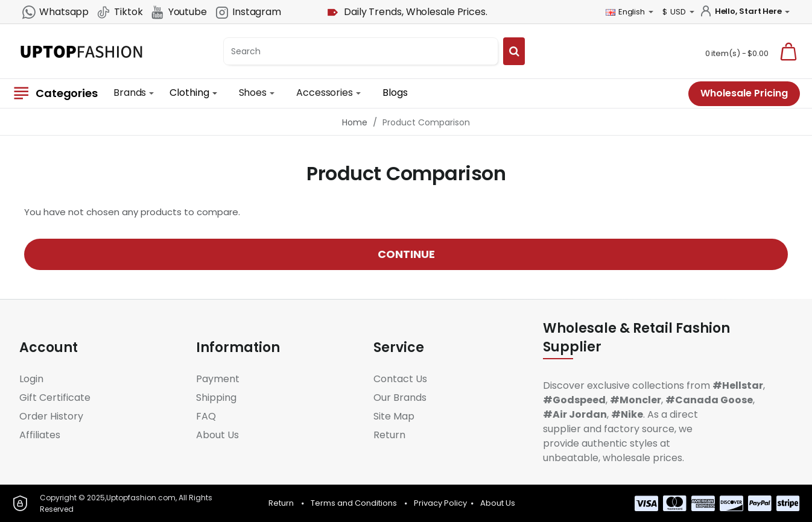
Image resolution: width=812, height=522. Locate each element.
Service (399, 348)
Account (49, 348)
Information (238, 348)
